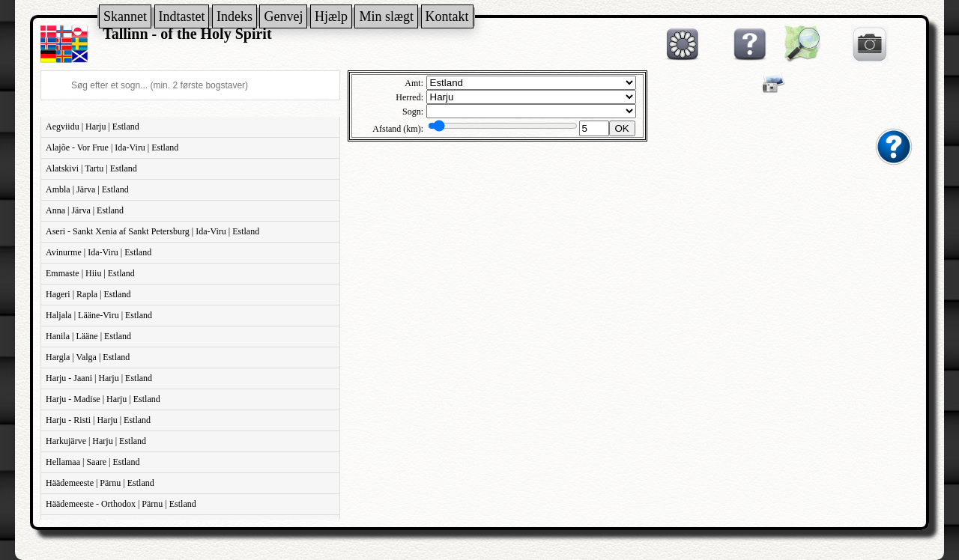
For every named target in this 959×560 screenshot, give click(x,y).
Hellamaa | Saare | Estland (93, 462)
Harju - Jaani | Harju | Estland (99, 378)
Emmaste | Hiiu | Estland (90, 273)
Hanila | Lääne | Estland (88, 336)
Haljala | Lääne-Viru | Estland (99, 315)
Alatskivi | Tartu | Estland (91, 168)
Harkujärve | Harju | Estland (96, 441)
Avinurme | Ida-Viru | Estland (99, 252)
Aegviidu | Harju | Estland (93, 127)
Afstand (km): (398, 129)
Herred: (409, 97)
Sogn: (413, 112)
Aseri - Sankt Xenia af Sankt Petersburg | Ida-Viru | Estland (152, 231)
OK (622, 128)
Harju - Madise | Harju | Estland (103, 399)
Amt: (414, 83)
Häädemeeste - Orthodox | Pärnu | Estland (121, 504)
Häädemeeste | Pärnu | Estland (100, 483)
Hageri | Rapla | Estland (88, 294)
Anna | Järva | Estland (85, 210)
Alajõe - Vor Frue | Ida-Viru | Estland (112, 147)
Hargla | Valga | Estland (88, 357)
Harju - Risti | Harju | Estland (98, 420)
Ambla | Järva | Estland (87, 189)
